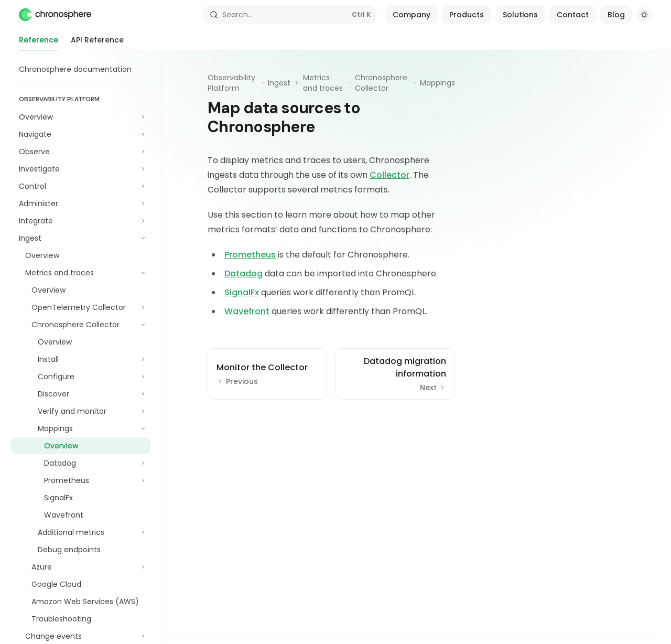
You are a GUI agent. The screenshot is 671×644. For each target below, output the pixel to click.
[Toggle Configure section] (80, 377)
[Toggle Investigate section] (80, 169)
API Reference (97, 42)
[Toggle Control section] (80, 186)
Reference (39, 42)
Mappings (437, 83)
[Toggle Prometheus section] (80, 480)
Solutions (520, 15)
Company (412, 15)
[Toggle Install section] (80, 359)
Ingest (279, 83)
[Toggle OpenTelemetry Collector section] (80, 307)
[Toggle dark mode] (644, 15)
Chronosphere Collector (381, 83)
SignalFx (242, 292)
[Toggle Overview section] (80, 117)
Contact (573, 15)
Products (467, 15)
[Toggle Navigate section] (80, 134)
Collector (389, 175)
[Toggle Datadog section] (80, 463)
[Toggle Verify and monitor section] (80, 411)
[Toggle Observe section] (80, 152)
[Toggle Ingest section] (80, 238)
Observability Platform (231, 83)
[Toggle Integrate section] (80, 221)
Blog (616, 15)
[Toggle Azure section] (80, 567)
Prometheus (250, 255)
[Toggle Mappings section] (80, 428)
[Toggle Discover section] (80, 394)
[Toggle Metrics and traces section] (80, 273)
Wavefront (247, 311)
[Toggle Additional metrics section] (80, 532)
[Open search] (290, 15)
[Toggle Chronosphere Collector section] (80, 325)
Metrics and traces (323, 83)
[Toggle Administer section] (80, 203)
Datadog (243, 273)
